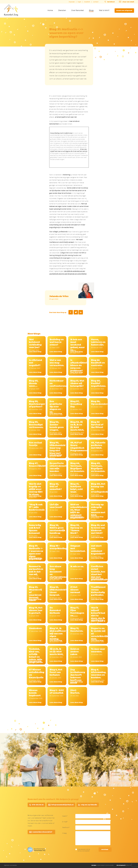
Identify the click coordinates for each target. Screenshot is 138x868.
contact (96, 2)
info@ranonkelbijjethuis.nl (61, 805)
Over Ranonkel (77, 10)
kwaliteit (87, 2)
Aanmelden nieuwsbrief (41, 832)
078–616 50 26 (36, 805)
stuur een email (126, 2)
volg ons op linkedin (88, 805)
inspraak (72, 2)
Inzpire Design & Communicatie (102, 865)
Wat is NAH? (104, 10)
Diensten (62, 10)
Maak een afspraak (124, 11)
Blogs (91, 10)
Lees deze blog (35, 352)
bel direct (109, 2)
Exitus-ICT (124, 865)
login (79, 2)
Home (50, 10)
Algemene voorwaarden (10, 865)
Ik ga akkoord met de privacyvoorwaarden (84, 850)
